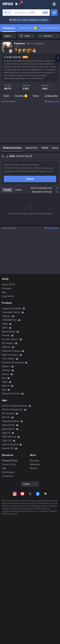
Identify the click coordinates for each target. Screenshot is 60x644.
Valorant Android (10, 421)
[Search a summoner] (45, 13)
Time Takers (8, 359)
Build (6, 96)
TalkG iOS (7, 441)
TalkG (5, 382)
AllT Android (8, 413)
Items (36, 96)
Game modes (28, 28)
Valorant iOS (8, 425)
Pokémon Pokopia (11, 351)
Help (4, 468)
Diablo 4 (6, 366)
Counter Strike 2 (10, 339)
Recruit (34, 468)
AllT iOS (6, 417)
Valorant (6, 316)
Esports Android (10, 444)
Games (6, 374)
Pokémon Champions (13, 363)
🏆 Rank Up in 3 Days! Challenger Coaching (31, 20)
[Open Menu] (54, 4)
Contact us (7, 476)
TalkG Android (9, 437)
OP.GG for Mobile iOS (12, 410)
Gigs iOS (6, 433)
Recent (19, 190)
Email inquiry (8, 472)
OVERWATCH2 (9, 320)
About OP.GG (8, 285)
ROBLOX (6, 347)
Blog (4, 292)
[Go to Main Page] (8, 4)
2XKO (5, 328)
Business (35, 461)
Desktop (6, 370)
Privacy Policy (10, 461)
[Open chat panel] (58, 58)
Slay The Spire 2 (10, 355)
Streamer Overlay (11, 393)
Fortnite (6, 335)
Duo (4, 378)
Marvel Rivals (9, 332)
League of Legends (12, 308)
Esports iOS (8, 448)
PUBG (5, 324)
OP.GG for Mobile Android (15, 406)
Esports (6, 386)
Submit (30, 179)
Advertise (35, 464)
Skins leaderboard (50, 28)
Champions (9, 28)
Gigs (4, 390)
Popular (7, 190)
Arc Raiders (8, 343)
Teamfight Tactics (11, 312)
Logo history (8, 296)
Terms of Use (9, 464)
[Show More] (18, 4)
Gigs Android (8, 429)
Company (7, 288)
